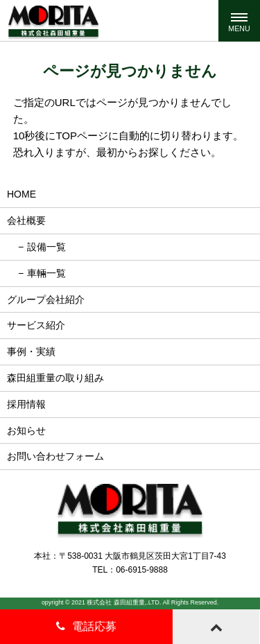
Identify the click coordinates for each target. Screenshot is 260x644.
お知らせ (26, 430)
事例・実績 (31, 351)
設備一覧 (46, 247)
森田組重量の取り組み (55, 378)
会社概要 (26, 220)
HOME (21, 194)
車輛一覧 (46, 273)
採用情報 (26, 404)
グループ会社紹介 (46, 299)
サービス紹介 (36, 325)
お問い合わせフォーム (55, 456)
